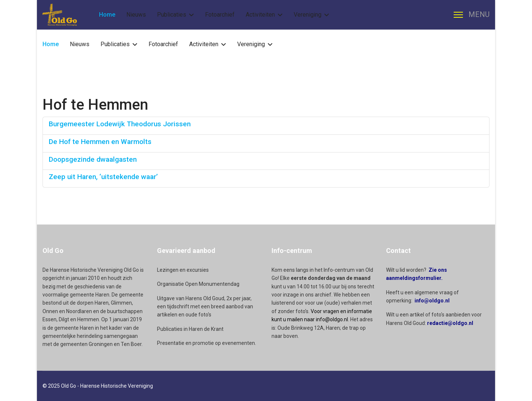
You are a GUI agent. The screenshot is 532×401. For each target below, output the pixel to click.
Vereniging (308, 15)
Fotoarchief (220, 15)
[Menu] (472, 15)
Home (107, 15)
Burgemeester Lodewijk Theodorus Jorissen (120, 124)
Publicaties (172, 15)
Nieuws (136, 15)
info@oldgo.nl (432, 301)
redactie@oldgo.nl (450, 323)
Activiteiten (260, 15)
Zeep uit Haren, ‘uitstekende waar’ (103, 177)
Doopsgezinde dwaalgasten (93, 159)
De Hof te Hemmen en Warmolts (100, 142)
